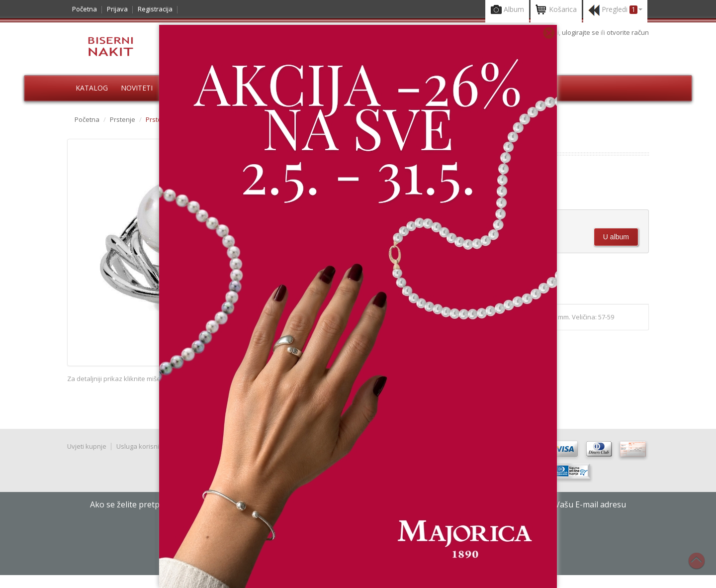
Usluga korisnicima (145, 446)
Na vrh (702, 566)
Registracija (155, 9)
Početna (85, 9)
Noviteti (137, 88)
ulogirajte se (581, 32)
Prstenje (123, 119)
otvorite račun (628, 32)
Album (507, 10)
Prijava (117, 9)
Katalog (92, 88)
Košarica (556, 10)
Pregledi (615, 10)
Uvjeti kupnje (87, 446)
